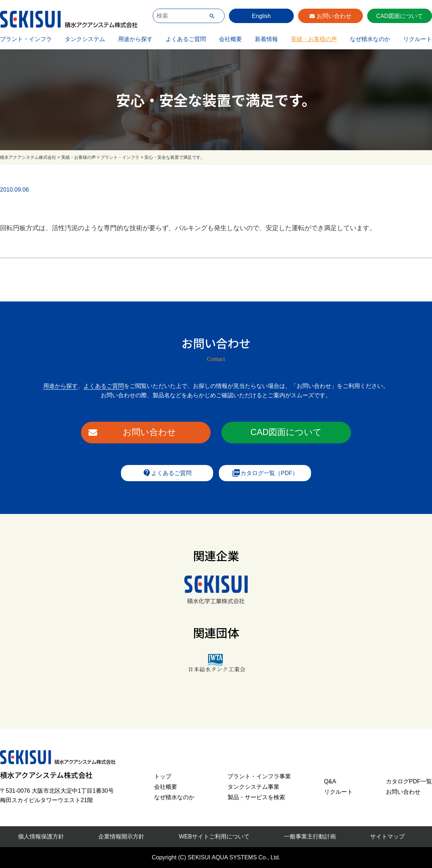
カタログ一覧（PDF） (265, 473)
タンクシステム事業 (253, 787)
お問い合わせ (334, 16)
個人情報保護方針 (41, 836)
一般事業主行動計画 (310, 836)
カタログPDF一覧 (409, 781)
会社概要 (230, 39)
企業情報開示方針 (121, 836)
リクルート (418, 39)
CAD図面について (400, 16)
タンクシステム (85, 39)
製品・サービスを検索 (256, 797)
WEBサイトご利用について (214, 836)
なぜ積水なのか (370, 39)
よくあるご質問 (186, 39)
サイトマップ (387, 836)
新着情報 (266, 39)
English (261, 16)
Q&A (330, 781)
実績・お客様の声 (314, 39)
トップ (163, 776)
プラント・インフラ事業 (259, 776)
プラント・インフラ (26, 39)
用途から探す (135, 39)
